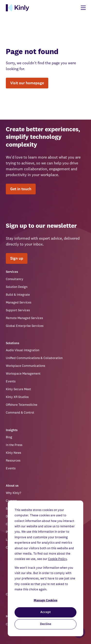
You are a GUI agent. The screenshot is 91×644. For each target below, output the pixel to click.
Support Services (18, 310)
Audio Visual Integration (23, 350)
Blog (9, 437)
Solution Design (17, 287)
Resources (13, 460)
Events (11, 381)
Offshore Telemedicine (22, 405)
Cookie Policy (57, 559)
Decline (46, 624)
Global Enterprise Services (25, 326)
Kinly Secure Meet (18, 389)
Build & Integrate (18, 295)
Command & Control (20, 412)
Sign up (17, 258)
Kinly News (13, 453)
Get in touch (21, 189)
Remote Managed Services (24, 318)
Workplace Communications (25, 366)
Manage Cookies (45, 600)
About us (12, 486)
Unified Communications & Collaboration (34, 358)
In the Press (14, 445)
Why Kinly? (13, 493)
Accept (45, 612)
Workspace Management (23, 374)
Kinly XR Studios (17, 397)
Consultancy (15, 279)
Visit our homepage (27, 83)
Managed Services (19, 302)
